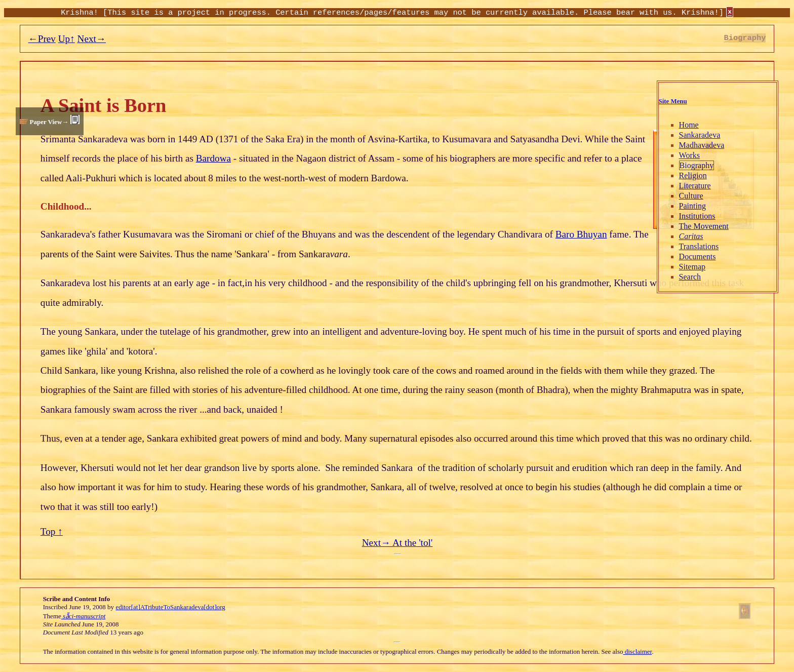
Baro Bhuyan (581, 234)
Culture (691, 196)
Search (690, 277)
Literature (695, 186)
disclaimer (638, 651)
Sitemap (692, 267)
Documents (698, 256)
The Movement (704, 226)
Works (689, 155)
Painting (692, 206)
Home (689, 125)
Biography (697, 165)
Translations (699, 246)
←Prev (42, 39)
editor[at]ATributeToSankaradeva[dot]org (170, 607)
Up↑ (67, 39)
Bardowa (213, 158)
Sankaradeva (700, 135)
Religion (693, 175)
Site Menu (673, 101)
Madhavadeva (702, 145)
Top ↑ (52, 531)
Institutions (697, 216)
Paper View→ (49, 122)
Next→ (92, 39)
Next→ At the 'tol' (398, 543)
